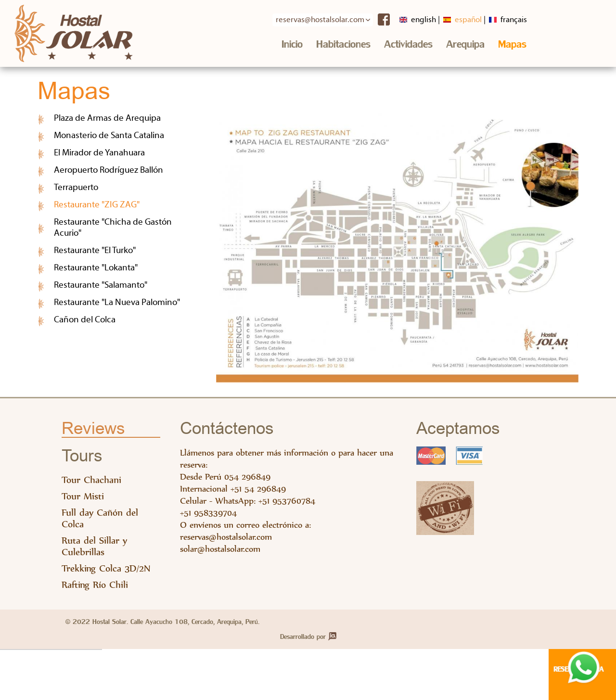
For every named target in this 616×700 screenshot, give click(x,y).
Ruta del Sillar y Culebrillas (94, 546)
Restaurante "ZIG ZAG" (123, 205)
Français (508, 20)
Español (462, 20)
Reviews (93, 429)
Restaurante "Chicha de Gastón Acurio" (113, 228)
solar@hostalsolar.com (220, 549)
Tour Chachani (91, 480)
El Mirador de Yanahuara (99, 153)
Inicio (292, 45)
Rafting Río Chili (95, 585)
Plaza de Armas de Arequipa (107, 119)
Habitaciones (343, 45)
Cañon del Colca (85, 320)
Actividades (408, 45)
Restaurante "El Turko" (95, 251)
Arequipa (465, 45)
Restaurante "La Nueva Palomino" (117, 303)
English (418, 20)
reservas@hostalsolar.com (226, 537)
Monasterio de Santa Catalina (109, 136)
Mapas (512, 45)
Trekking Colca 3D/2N (106, 568)
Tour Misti (83, 496)
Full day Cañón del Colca (100, 518)
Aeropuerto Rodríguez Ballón (109, 171)
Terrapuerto (76, 188)
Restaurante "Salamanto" (101, 286)
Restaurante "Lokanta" (96, 268)
